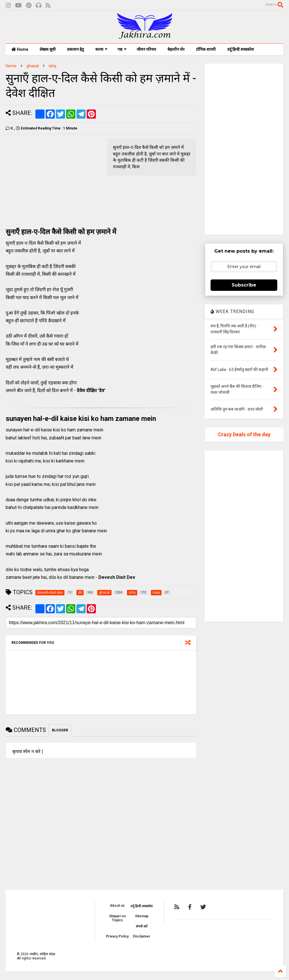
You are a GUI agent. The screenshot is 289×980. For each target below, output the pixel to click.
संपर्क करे (142, 926)
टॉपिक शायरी (206, 49)
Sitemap (142, 916)
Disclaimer (142, 936)
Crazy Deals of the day (244, 434)
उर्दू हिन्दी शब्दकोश (241, 49)
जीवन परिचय (146, 49)
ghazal (33, 66)
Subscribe (244, 285)
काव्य (101, 49)
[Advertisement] (54, 178)
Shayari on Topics (117, 918)
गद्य (122, 49)
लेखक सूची (48, 49)
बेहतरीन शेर (176, 49)
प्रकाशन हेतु (75, 49)
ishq (52, 66)
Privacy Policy (117, 936)
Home (20, 49)
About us (117, 906)
